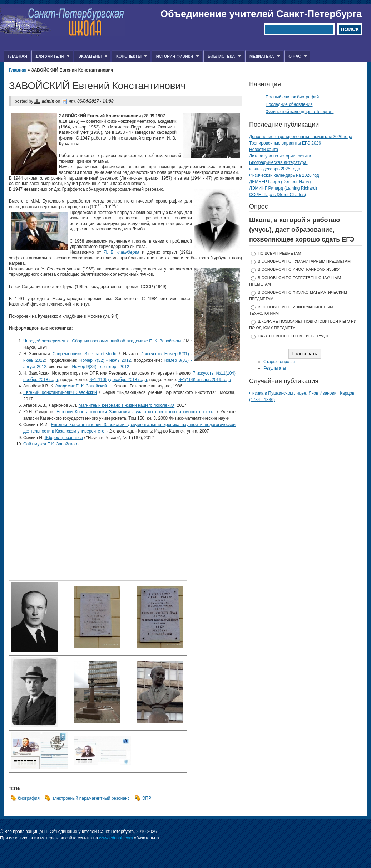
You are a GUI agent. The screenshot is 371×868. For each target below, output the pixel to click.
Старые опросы (279, 362)
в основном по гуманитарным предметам (304, 261)
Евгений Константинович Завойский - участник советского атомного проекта (136, 412)
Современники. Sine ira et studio (86, 354)
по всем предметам (279, 253)
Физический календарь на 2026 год (284, 175)
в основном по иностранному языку (299, 269)
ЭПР (147, 798)
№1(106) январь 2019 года (205, 380)
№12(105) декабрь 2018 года (118, 380)
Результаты (275, 368)
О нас (296, 56)
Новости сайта (264, 150)
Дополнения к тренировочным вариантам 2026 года (301, 137)
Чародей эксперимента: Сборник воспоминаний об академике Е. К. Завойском (102, 341)
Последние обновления (289, 104)
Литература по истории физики (280, 156)
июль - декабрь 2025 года (275, 169)
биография (29, 798)
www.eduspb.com (116, 838)
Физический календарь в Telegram (300, 112)
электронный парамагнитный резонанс (91, 798)
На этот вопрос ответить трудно (294, 336)
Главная (17, 56)
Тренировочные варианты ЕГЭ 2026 (285, 143)
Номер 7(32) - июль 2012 (105, 360)
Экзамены (91, 56)
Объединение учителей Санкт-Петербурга (261, 14)
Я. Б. (123, 252)
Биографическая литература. (278, 162)
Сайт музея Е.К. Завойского (51, 444)
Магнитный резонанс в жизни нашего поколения (127, 405)
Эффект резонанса (64, 438)
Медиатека (263, 56)
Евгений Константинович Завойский (60, 392)
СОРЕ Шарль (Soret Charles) (278, 195)
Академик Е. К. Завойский (81, 386)
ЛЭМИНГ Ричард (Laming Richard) (283, 188)
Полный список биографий (292, 97)
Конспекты (130, 56)
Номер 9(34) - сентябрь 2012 (100, 367)
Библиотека (222, 56)
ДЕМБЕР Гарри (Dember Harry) (280, 182)
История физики (175, 56)
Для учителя (51, 56)
